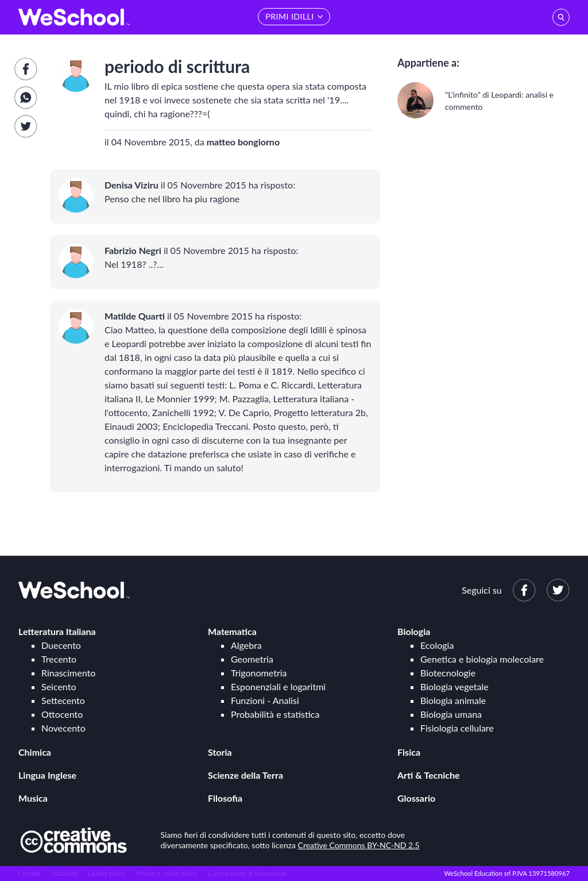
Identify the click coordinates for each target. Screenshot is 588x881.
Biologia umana (451, 714)
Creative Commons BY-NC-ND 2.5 (359, 845)
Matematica (232, 631)
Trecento (59, 659)
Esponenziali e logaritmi (278, 686)
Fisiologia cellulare (457, 728)
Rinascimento (68, 673)
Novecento (63, 728)
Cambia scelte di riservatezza (247, 873)
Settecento (63, 700)
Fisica (409, 752)
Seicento (59, 686)
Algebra (246, 645)
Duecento (61, 645)
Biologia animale (453, 700)
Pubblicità (64, 873)
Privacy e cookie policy (167, 873)
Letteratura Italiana (57, 631)
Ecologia (437, 645)
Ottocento (62, 714)
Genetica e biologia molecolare (482, 659)
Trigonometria (259, 673)
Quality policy (106, 873)
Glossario (416, 798)
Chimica (35, 752)
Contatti (29, 873)
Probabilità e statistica (275, 714)
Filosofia (225, 798)
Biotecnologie (448, 673)
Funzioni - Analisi (265, 700)
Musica (33, 798)
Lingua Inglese (47, 775)
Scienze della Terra (245, 775)
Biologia (414, 631)
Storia (220, 752)
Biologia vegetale (454, 686)
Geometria (252, 659)
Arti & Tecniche (429, 775)
